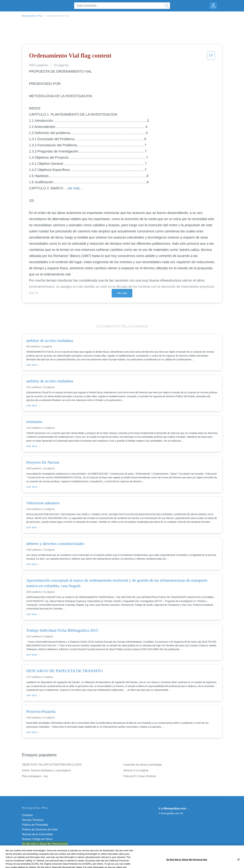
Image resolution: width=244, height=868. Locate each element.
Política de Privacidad (35, 825)
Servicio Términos (33, 820)
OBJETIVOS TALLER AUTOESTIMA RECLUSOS (52, 765)
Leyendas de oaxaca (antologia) (143, 765)
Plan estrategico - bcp (35, 776)
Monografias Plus (32, 16)
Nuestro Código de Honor (37, 839)
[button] (211, 57)
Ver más (122, 293)
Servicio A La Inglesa (136, 770)
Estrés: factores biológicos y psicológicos (47, 770)
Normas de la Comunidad (37, 834)
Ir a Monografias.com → (174, 808)
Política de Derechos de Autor (40, 829)
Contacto (27, 815)
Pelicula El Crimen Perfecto (140, 776)
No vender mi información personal (43, 844)
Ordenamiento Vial (58, 16)
